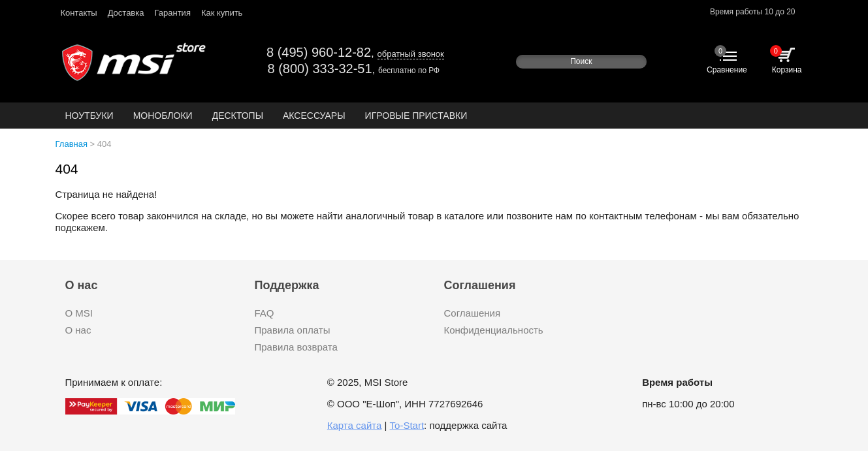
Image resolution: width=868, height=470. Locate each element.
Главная (72, 144)
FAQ (265, 313)
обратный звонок (411, 54)
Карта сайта (355, 425)
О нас (78, 330)
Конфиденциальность (494, 330)
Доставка (126, 13)
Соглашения (473, 313)
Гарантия (172, 13)
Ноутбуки (89, 116)
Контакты (79, 13)
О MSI (79, 313)
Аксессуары (314, 116)
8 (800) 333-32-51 (320, 69)
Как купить (222, 13)
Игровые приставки (416, 116)
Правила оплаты (293, 330)
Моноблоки (163, 116)
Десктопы (238, 116)
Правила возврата (296, 347)
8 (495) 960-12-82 (319, 52)
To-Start (407, 425)
